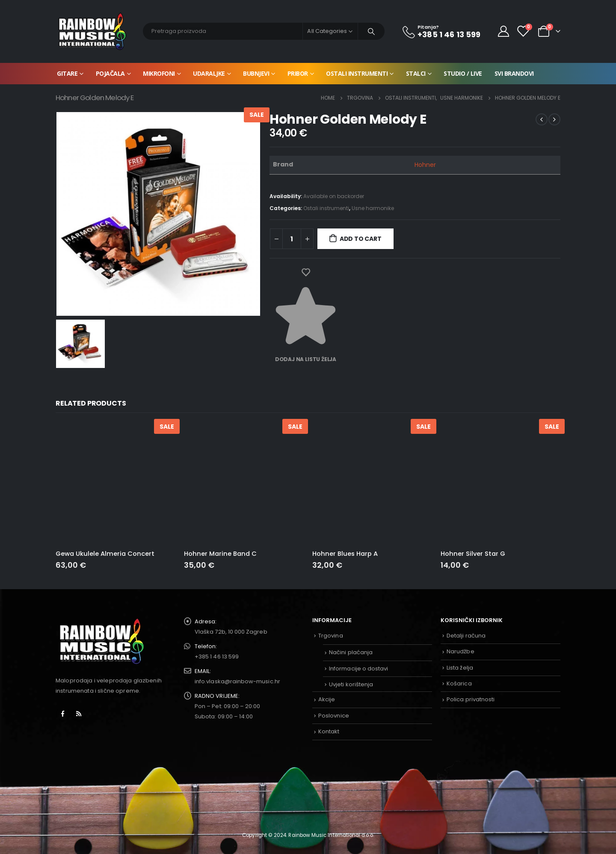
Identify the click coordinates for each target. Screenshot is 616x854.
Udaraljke (209, 73)
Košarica (459, 683)
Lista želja (460, 668)
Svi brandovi (514, 73)
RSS (79, 714)
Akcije (327, 699)
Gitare (67, 73)
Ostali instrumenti (357, 73)
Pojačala (110, 73)
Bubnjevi (256, 73)
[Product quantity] (292, 239)
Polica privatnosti (471, 699)
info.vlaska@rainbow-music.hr (237, 681)
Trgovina (331, 636)
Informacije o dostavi (358, 669)
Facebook (63, 714)
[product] (115, 483)
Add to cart (361, 239)
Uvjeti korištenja (351, 684)
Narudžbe (461, 651)
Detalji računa (466, 636)
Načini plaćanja (351, 652)
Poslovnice (334, 716)
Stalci (416, 73)
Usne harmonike (373, 208)
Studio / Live (463, 73)
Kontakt (329, 731)
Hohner (425, 165)
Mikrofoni (159, 73)
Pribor (298, 73)
